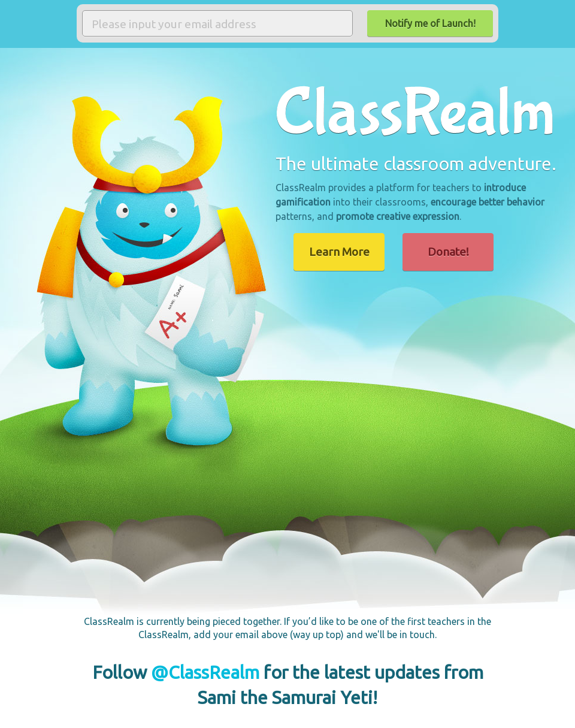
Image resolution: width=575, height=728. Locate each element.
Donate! (448, 252)
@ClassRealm (205, 672)
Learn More (339, 252)
